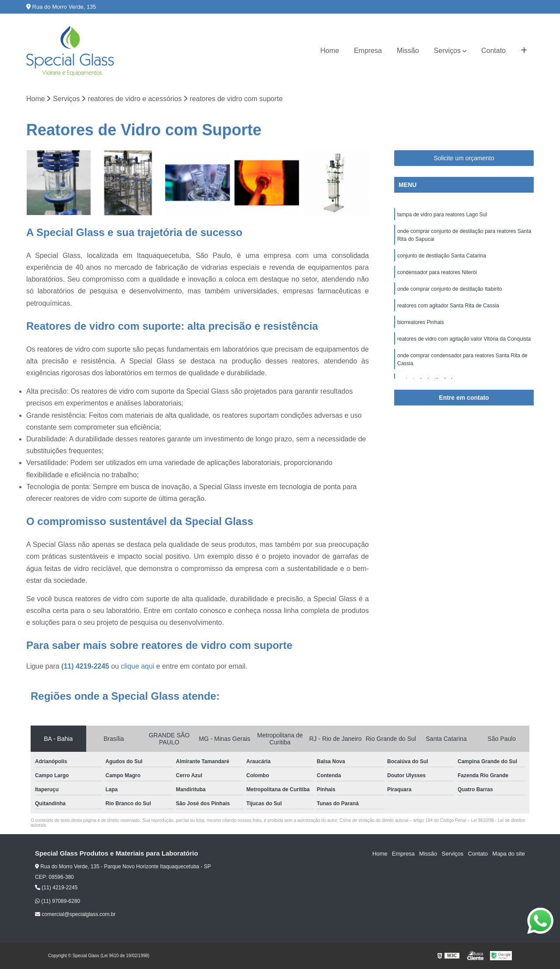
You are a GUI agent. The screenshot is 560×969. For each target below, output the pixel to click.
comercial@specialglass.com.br (75, 914)
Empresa (368, 51)
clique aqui (138, 667)
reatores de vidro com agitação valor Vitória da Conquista (464, 339)
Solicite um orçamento (464, 158)
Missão (408, 51)
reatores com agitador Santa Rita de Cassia (448, 306)
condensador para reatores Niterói (438, 272)
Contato (493, 51)
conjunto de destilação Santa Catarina (442, 256)
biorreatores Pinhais (421, 322)
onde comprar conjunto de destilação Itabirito (450, 289)
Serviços (447, 51)
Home (330, 51)
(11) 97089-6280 (58, 901)
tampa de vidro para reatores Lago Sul (442, 215)
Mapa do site (508, 854)
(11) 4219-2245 (86, 667)
